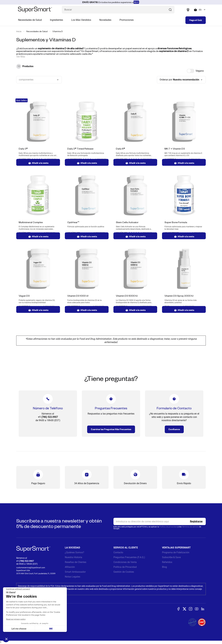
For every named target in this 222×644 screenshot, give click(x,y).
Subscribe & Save (171, 557)
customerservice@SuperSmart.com (31, 568)
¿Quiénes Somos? (74, 552)
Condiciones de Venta (125, 562)
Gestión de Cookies (124, 572)
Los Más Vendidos (81, 20)
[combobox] (202, 10)
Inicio (19, 31)
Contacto (118, 552)
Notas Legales (73, 577)
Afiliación (70, 567)
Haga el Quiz (196, 20)
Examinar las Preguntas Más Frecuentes (111, 429)
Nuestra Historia (73, 557)
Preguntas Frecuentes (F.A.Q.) (129, 557)
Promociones (127, 20)
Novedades (105, 20)
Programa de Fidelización (176, 552)
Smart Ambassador (75, 572)
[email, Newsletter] (160, 521)
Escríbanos (174, 429)
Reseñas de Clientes (76, 562)
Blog (164, 567)
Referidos (167, 562)
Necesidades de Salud (30, 20)
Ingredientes (56, 20)
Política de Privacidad (125, 567)
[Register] (196, 521)
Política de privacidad (168, 527)
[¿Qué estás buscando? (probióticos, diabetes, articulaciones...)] (118, 10)
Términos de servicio (190, 527)
